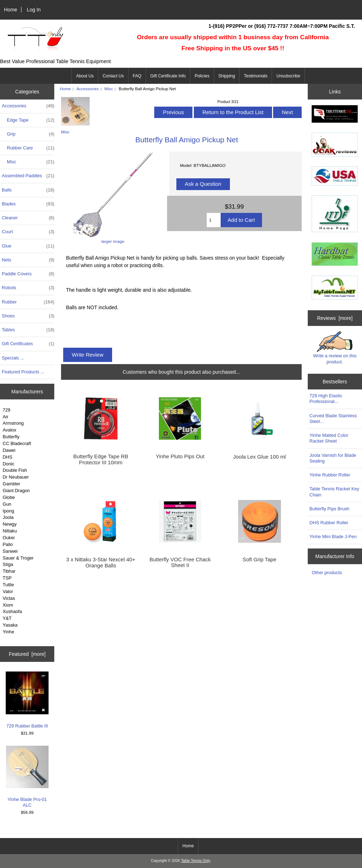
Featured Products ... (23, 372)
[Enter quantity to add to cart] (214, 220)
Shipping (227, 76)
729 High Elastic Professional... (326, 399)
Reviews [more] (335, 318)
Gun (7, 504)
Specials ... (13, 358)
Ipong (9, 511)
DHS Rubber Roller (329, 523)
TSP (7, 578)
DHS (8, 457)
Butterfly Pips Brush (330, 509)
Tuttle (8, 585)
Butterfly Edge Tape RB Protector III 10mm (101, 459)
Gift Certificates (28, 344)
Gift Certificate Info (168, 76)
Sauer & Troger (18, 558)
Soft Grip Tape (260, 560)
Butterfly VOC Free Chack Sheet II (180, 562)
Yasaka (10, 625)
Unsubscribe (288, 76)
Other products (327, 573)
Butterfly (11, 437)
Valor (8, 591)
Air (6, 417)
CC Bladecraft (17, 443)
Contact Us (113, 76)
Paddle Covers (28, 274)
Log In (34, 10)
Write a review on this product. (335, 348)
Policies (202, 76)
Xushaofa (12, 611)
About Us (85, 76)
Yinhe (9, 632)
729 (7, 410)
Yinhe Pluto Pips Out (180, 456)
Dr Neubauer (16, 477)
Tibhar (9, 571)
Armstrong (13, 423)
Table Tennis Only (195, 861)
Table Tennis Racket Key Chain (334, 492)
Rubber (28, 302)
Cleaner (28, 218)
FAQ (137, 76)
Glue (28, 246)
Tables (28, 330)
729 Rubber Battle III (27, 700)
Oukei (9, 538)
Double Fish (15, 470)
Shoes (28, 316)
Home (11, 10)
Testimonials (256, 76)
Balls (28, 190)
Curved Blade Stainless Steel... (333, 418)
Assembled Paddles (28, 176)
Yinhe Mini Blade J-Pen (333, 537)
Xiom (8, 605)
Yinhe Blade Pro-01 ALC (27, 777)
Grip (28, 134)
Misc (109, 89)
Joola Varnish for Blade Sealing (333, 458)
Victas (9, 598)
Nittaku (10, 531)
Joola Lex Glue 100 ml (260, 457)
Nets (28, 260)
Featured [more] (27, 654)
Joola (8, 517)
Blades (28, 204)
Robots (28, 288)
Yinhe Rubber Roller (330, 475)
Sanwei (10, 551)
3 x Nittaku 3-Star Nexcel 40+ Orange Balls (101, 562)
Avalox (10, 430)
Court (28, 232)
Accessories (88, 89)
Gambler (12, 484)
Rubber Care (28, 148)
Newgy (10, 524)
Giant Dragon (16, 491)
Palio (8, 544)
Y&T (7, 618)
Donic (9, 464)
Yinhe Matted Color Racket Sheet (329, 438)
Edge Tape (28, 120)
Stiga (8, 564)
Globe (9, 497)
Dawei (9, 450)
